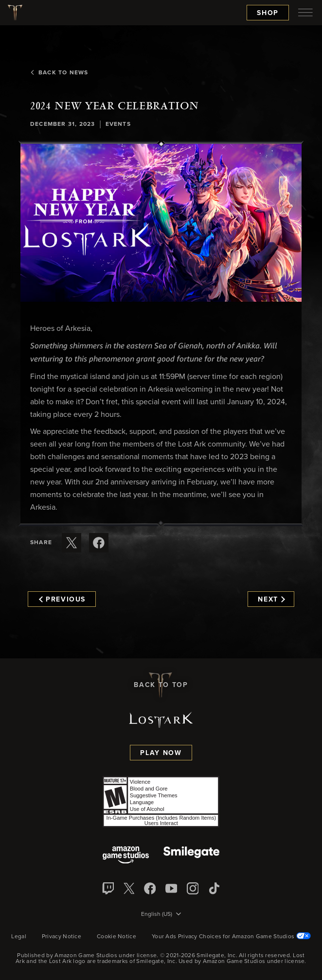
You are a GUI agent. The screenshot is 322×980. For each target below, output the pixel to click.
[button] (161, 223)
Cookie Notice (116, 937)
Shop (268, 13)
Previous (62, 600)
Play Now (161, 753)
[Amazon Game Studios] (126, 856)
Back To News (59, 73)
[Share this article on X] (72, 543)
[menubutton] (305, 13)
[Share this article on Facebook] (99, 543)
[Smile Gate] (191, 856)
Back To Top (161, 685)
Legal (19, 937)
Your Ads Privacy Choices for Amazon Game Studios (231, 937)
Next (271, 600)
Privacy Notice (62, 937)
